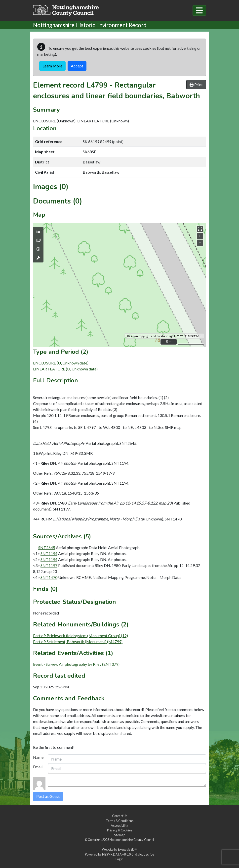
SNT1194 (49, 553)
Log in (119, 859)
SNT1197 (49, 565)
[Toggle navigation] (199, 10)
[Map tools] (38, 258)
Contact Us (120, 816)
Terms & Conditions (120, 821)
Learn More (52, 66)
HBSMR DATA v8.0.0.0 (118, 854)
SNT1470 (49, 577)
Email (38, 767)
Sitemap (120, 835)
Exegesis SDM (128, 849)
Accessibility (119, 825)
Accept (77, 66)
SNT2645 (47, 547)
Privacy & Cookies (120, 830)
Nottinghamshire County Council (132, 840)
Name (38, 757)
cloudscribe (146, 854)
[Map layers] (38, 231)
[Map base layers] (38, 240)
